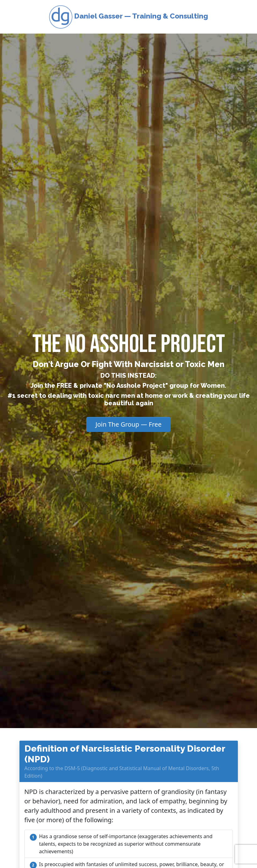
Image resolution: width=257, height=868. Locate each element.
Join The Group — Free (128, 424)
